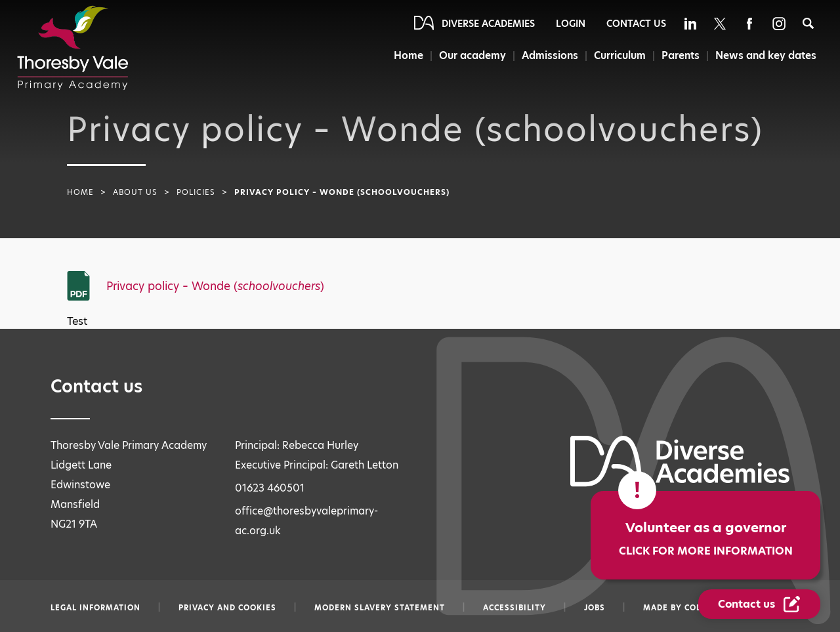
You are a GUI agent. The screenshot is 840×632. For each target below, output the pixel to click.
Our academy (472, 55)
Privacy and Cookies (227, 608)
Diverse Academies (488, 24)
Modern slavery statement (380, 608)
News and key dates (766, 55)
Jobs (595, 608)
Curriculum (620, 55)
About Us (135, 192)
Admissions (550, 55)
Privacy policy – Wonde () (215, 286)
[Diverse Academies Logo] (73, 48)
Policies (196, 192)
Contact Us (636, 24)
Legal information (95, 608)
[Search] (808, 23)
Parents (681, 55)
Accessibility (514, 608)
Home (409, 55)
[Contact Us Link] (759, 604)
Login (571, 24)
